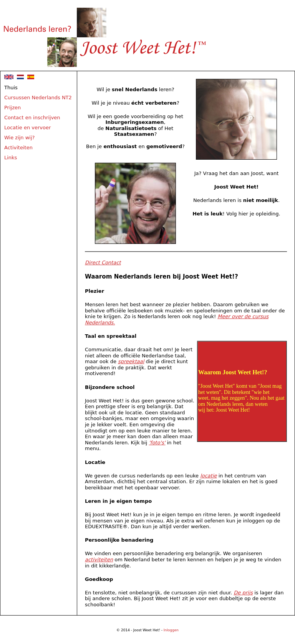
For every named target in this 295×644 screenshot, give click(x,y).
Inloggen (171, 630)
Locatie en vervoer (27, 128)
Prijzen (12, 108)
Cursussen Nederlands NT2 (38, 98)
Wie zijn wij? (20, 138)
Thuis (11, 88)
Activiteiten (18, 148)
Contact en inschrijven (32, 118)
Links (11, 158)
